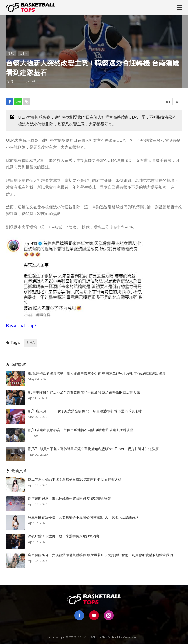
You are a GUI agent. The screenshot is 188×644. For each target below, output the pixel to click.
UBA (23, 53)
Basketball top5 (21, 326)
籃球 (11, 53)
